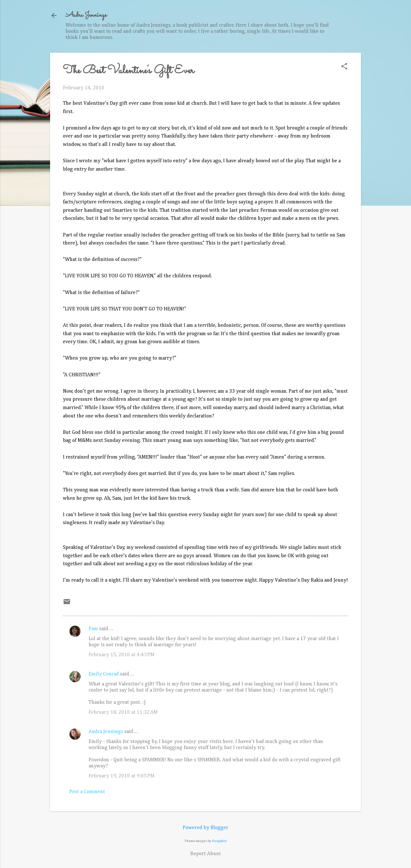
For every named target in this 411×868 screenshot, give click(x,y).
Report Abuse (206, 854)
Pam (93, 629)
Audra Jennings (86, 15)
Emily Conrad (104, 674)
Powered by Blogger (205, 828)
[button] (344, 67)
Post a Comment (87, 792)
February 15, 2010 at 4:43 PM (122, 655)
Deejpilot (219, 841)
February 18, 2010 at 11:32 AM (123, 712)
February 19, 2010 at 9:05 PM (122, 776)
